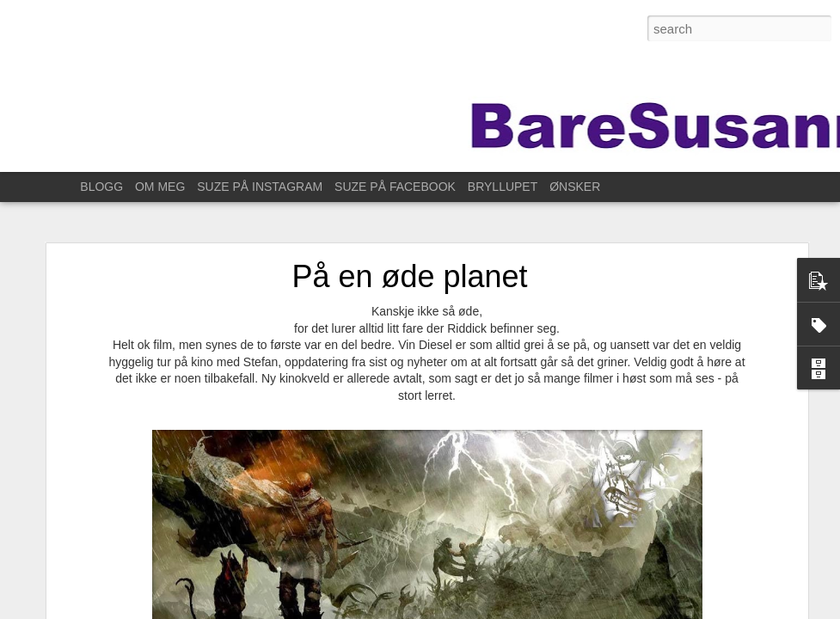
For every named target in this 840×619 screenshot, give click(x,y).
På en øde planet (409, 270)
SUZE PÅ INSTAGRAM (260, 187)
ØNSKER (575, 187)
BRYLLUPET (503, 187)
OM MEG (160, 187)
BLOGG (101, 187)
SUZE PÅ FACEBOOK (395, 187)
